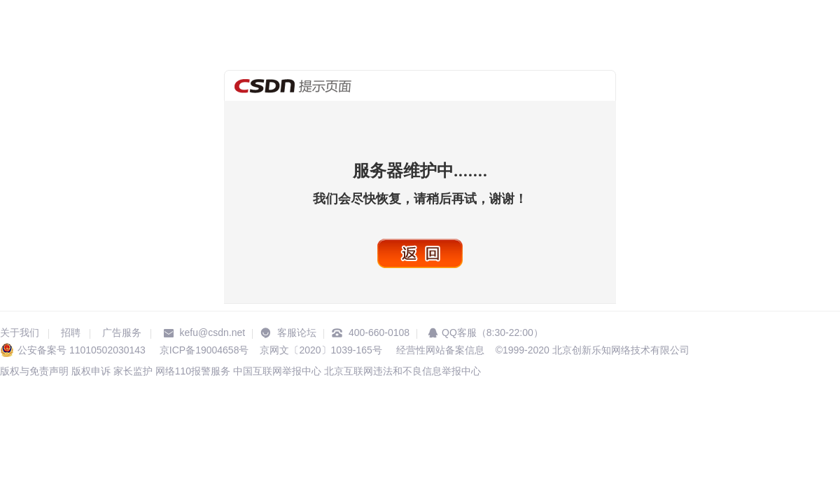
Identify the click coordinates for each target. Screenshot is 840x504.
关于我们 (20, 332)
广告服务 (122, 332)
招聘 (71, 332)
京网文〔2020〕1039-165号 (321, 350)
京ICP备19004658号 (204, 350)
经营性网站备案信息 (439, 350)
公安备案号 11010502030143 (82, 350)
